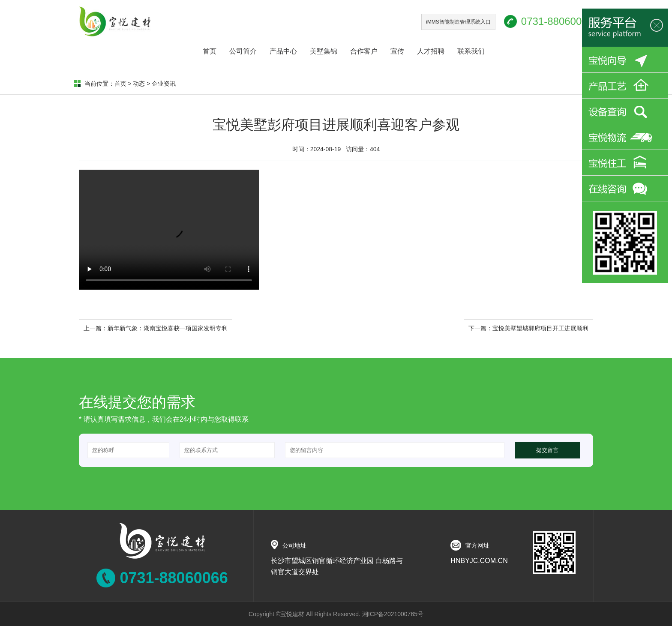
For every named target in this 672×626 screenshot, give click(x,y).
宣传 (397, 51)
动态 (139, 84)
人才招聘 (431, 51)
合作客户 (364, 51)
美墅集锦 (324, 51)
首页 (210, 51)
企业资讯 (164, 84)
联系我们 (471, 51)
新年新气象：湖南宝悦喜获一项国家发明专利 (168, 328)
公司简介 (243, 51)
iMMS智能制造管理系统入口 (458, 22)
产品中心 (283, 51)
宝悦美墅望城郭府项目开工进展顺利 (540, 328)
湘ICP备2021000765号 (393, 614)
